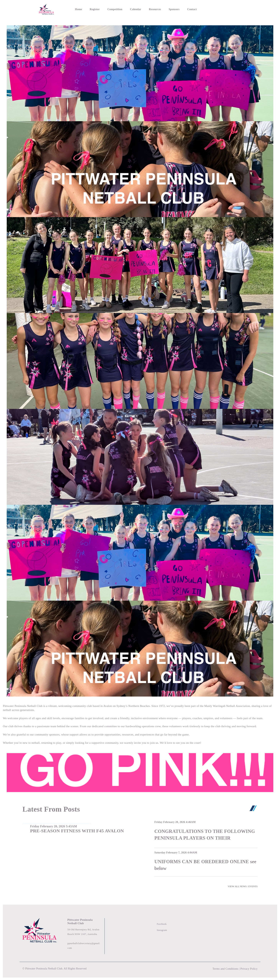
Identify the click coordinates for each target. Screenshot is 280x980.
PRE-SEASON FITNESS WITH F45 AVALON (77, 831)
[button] (261, 359)
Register (95, 9)
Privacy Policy (249, 969)
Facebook (162, 924)
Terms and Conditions (225, 969)
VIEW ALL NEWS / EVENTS (243, 886)
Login (236, 9)
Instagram (162, 930)
